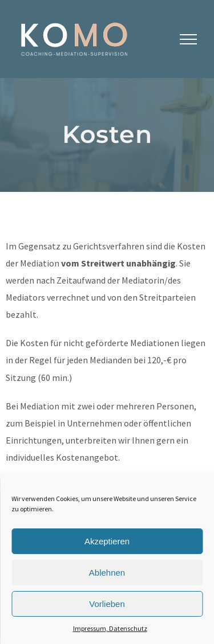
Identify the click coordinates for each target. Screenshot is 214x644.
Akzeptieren (107, 541)
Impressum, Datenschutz (110, 628)
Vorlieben (107, 604)
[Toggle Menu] (188, 39)
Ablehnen (107, 573)
